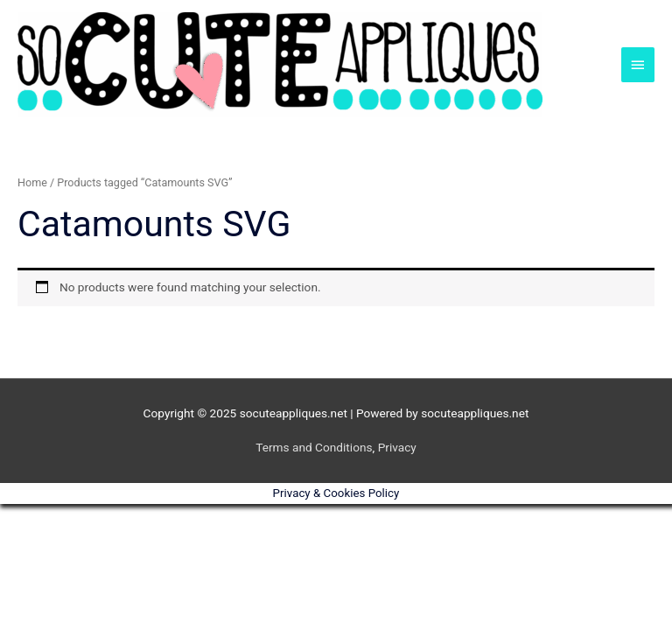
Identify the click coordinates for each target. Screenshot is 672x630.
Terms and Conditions (314, 447)
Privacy (397, 447)
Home (32, 182)
